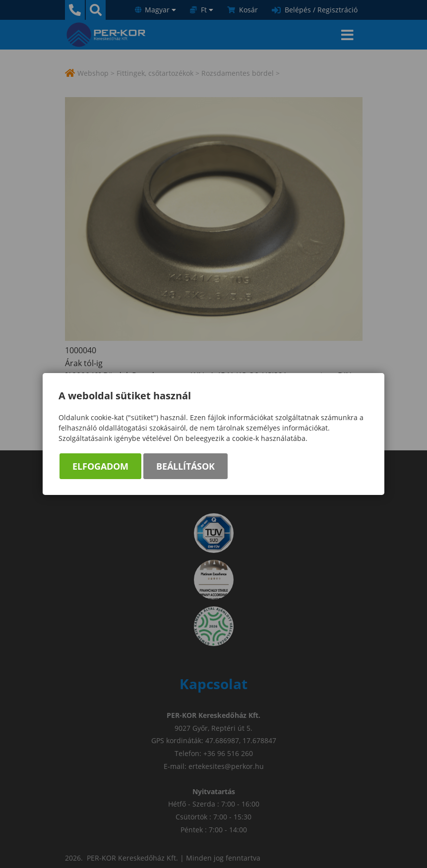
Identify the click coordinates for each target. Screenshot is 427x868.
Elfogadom (100, 466)
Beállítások (185, 466)
